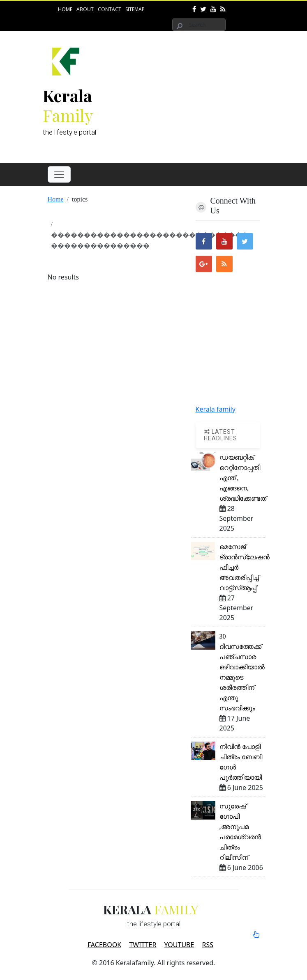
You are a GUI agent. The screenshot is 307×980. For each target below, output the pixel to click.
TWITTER (143, 945)
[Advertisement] (214, 95)
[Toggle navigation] (59, 174)
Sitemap (135, 9)
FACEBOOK (104, 945)
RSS (208, 945)
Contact (110, 9)
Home (65, 9)
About (85, 9)
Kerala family (216, 409)
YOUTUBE (179, 945)
